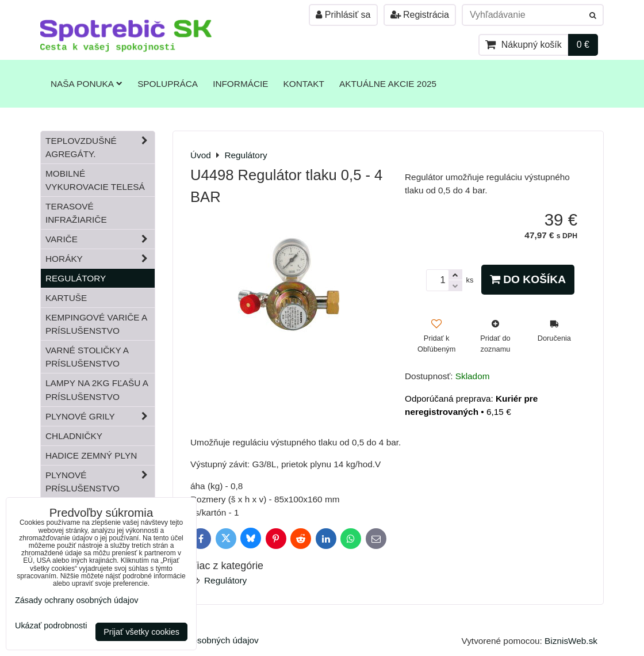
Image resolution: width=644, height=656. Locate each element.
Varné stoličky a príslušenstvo (87, 357)
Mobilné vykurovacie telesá (95, 180)
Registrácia (420, 15)
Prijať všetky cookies (141, 632)
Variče (100, 239)
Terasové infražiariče (76, 213)
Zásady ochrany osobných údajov (76, 600)
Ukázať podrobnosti (51, 626)
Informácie (240, 84)
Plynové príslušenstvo (100, 482)
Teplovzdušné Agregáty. (100, 147)
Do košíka (528, 279)
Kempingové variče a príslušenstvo (96, 324)
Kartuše (66, 298)
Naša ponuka (87, 84)
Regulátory (225, 580)
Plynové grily (100, 416)
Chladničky (74, 436)
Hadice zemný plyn (91, 455)
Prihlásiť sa (343, 15)
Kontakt (304, 84)
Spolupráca (168, 84)
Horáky (100, 259)
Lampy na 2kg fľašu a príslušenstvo (97, 390)
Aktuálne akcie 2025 (388, 84)
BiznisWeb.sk (571, 641)
